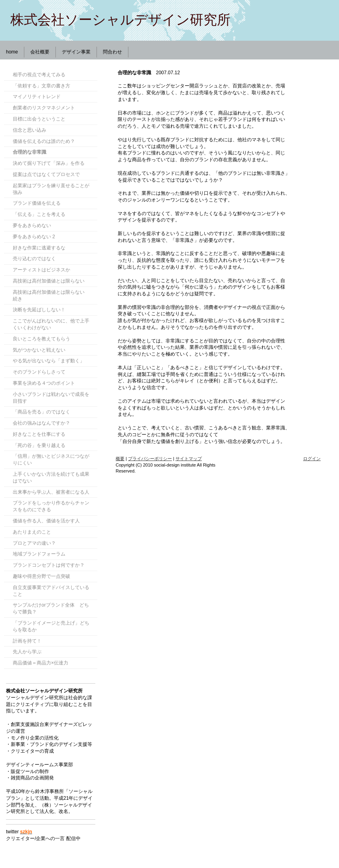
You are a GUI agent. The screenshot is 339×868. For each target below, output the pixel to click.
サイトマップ (189, 459)
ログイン (312, 459)
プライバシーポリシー (150, 459)
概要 (120, 459)
